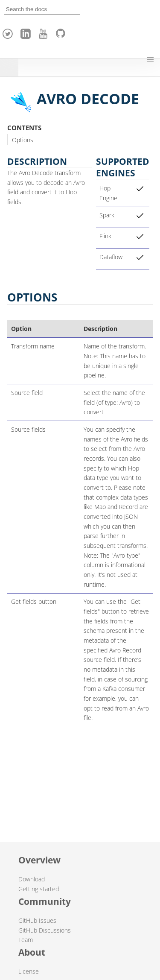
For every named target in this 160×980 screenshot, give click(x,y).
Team (26, 940)
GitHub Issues (37, 920)
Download (32, 879)
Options (23, 140)
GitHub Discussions (45, 930)
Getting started (39, 889)
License (29, 971)
